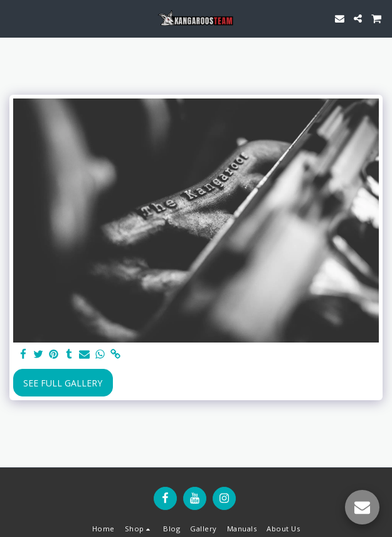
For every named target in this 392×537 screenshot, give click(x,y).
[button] (14, 18)
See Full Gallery (63, 383)
